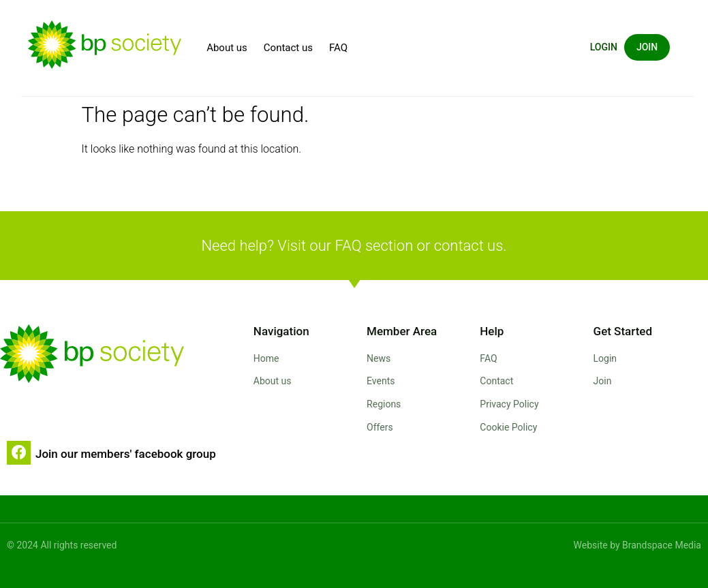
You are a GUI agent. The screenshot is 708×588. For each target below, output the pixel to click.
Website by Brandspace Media (637, 545)
